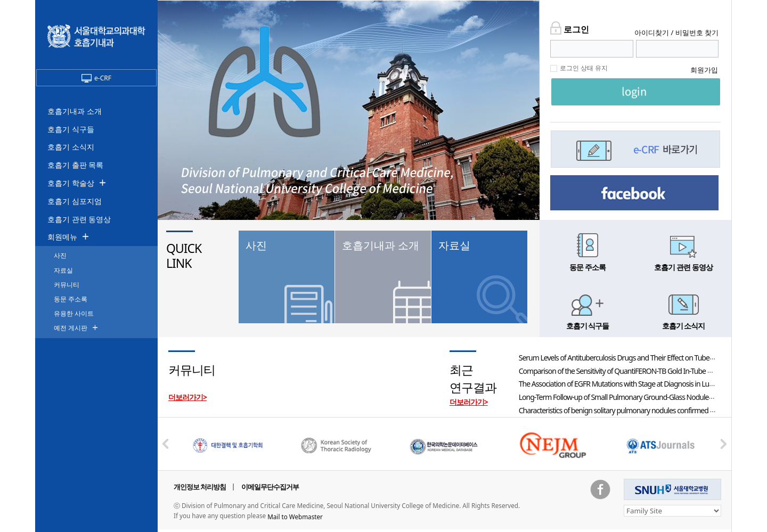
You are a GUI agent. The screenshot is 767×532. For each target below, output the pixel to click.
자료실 (63, 270)
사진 (60, 255)
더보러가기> (187, 397)
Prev (166, 444)
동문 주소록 (71, 299)
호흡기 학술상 (71, 183)
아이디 (652, 32)
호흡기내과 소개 (75, 111)
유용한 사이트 (74, 313)
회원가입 (704, 70)
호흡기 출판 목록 (75, 165)
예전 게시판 (71, 328)
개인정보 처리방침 (200, 487)
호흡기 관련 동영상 (79, 219)
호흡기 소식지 (71, 147)
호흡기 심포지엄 (75, 201)
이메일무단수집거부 (270, 487)
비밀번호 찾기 (697, 32)
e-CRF (96, 78)
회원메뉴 (62, 237)
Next (723, 444)
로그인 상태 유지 (584, 68)
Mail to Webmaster (295, 517)
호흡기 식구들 (71, 129)
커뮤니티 (67, 285)
